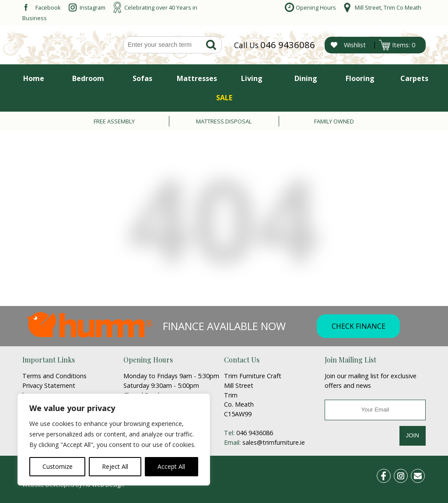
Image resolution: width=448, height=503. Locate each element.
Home (34, 78)
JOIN (413, 435)
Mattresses (197, 78)
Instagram (93, 7)
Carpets (414, 78)
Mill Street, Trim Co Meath (388, 7)
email (421, 474)
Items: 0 (404, 45)
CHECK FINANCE (359, 326)
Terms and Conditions (54, 376)
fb (389, 474)
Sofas (142, 78)
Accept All (171, 466)
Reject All (115, 466)
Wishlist (355, 45)
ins (406, 474)
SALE (224, 98)
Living (252, 78)
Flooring (360, 78)
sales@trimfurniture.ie (274, 442)
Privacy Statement (49, 385)
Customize (58, 466)
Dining (306, 78)
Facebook (48, 7)
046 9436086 (288, 45)
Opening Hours (316, 7)
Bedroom (88, 78)
